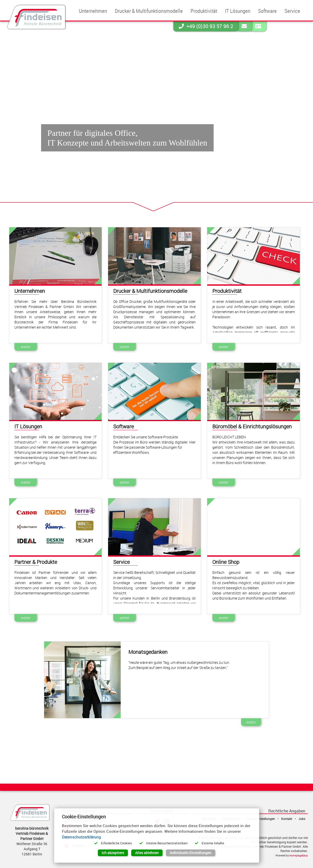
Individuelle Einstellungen (191, 853)
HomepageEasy (299, 855)
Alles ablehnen (147, 853)
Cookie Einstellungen (260, 819)
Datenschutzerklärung (81, 837)
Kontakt (287, 819)
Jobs (302, 819)
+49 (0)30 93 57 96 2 (206, 26)
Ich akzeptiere (113, 853)
